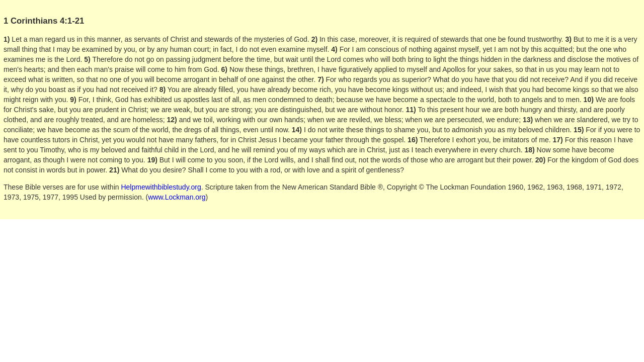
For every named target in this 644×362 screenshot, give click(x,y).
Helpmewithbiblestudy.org (161, 187)
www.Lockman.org (177, 197)
